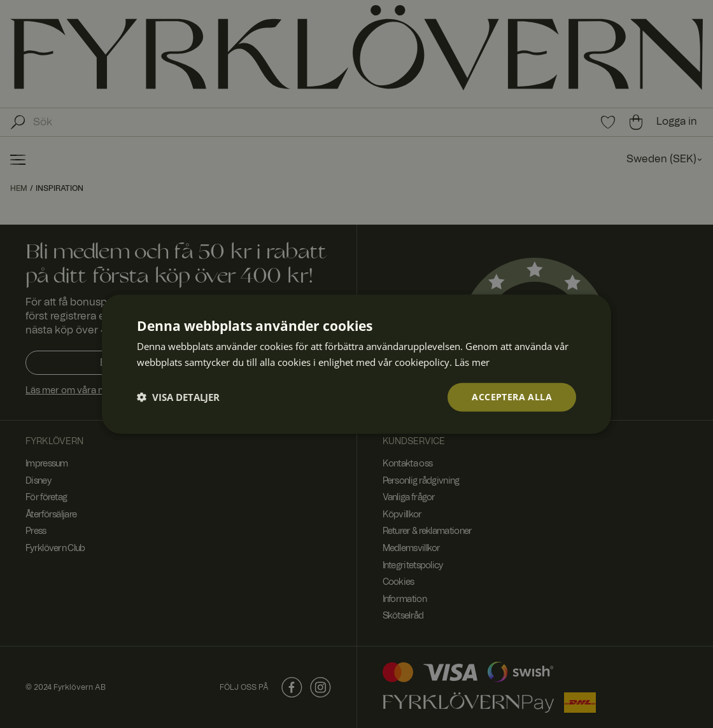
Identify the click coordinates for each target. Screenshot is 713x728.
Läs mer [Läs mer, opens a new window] (472, 362)
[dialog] (356, 364)
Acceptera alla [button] (512, 397)
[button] (178, 397)
